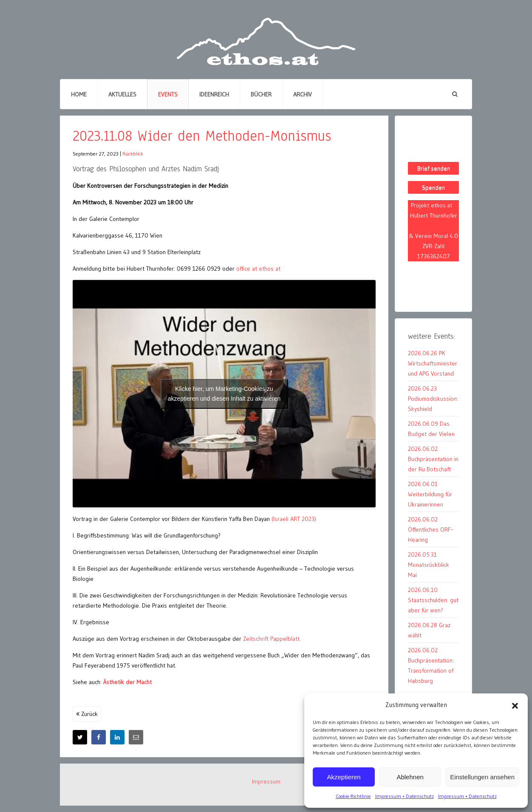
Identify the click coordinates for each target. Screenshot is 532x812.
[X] (80, 737)
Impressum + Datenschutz (405, 796)
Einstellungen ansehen (482, 777)
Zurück (87, 714)
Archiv (303, 94)
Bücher (261, 94)
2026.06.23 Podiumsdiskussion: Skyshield (433, 399)
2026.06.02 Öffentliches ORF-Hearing (430, 529)
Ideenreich (214, 94)
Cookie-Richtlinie (353, 796)
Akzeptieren (344, 777)
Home (79, 94)
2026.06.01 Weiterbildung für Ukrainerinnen (430, 494)
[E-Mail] (136, 737)
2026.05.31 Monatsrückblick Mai (429, 565)
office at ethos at (258, 269)
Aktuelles (122, 94)
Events (168, 94)
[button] (515, 705)
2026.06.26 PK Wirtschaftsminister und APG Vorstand (433, 363)
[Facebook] (99, 737)
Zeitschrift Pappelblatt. (272, 639)
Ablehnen (410, 777)
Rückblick (133, 154)
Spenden (433, 187)
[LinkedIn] (117, 737)
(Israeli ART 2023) (294, 519)
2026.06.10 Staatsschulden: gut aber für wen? (433, 600)
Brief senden (434, 168)
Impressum (266, 781)
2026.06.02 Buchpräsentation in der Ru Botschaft (433, 459)
